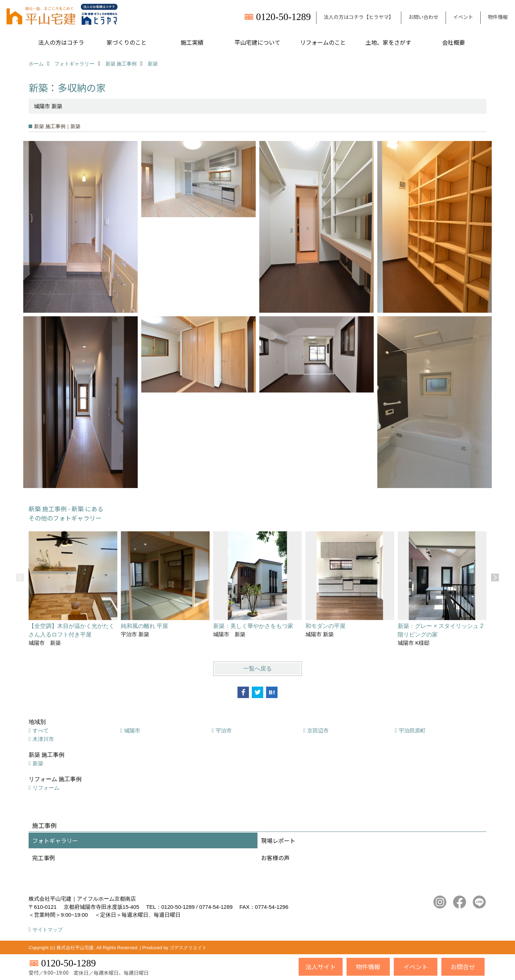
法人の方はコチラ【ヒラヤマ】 (359, 17)
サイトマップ (48, 930)
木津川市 (43, 739)
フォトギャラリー (55, 840)
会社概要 (453, 42)
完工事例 (44, 858)
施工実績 (192, 42)
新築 (38, 763)
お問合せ (463, 967)
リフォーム (46, 788)
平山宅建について (257, 42)
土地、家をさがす (388, 42)
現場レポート (278, 840)
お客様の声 (275, 858)
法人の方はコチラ (61, 42)
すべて (41, 730)
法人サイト (321, 967)
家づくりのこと (127, 42)
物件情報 (498, 17)
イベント (463, 17)
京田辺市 (318, 730)
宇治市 (224, 730)
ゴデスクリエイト (188, 948)
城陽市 (132, 730)
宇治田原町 (412, 730)
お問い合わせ (423, 17)
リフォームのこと (323, 42)
